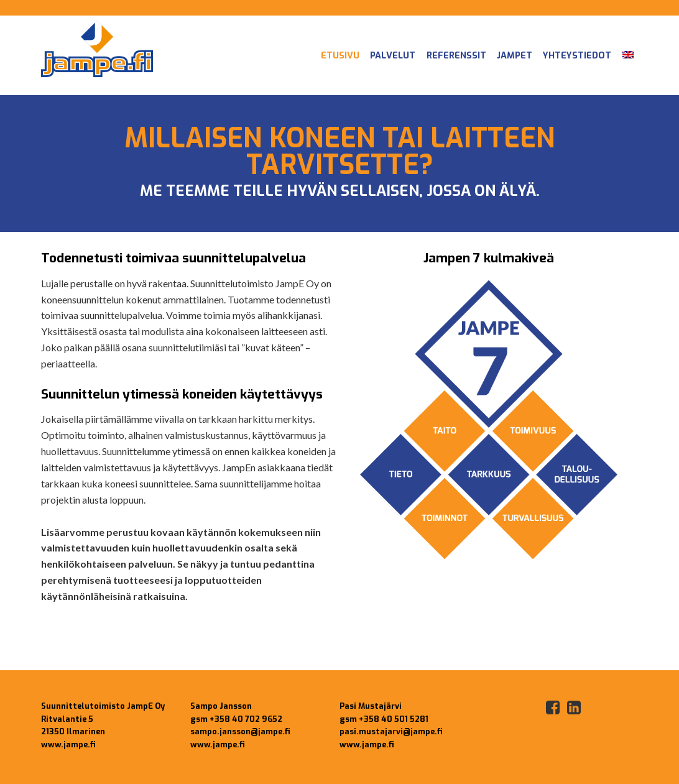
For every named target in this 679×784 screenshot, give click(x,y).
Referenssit (456, 56)
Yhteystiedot (577, 56)
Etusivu (340, 56)
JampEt (515, 56)
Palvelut (393, 56)
